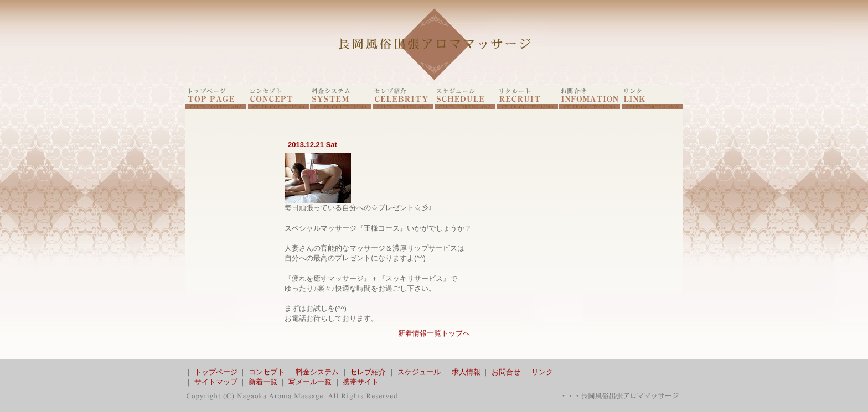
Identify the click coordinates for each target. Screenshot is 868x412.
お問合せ (506, 372)
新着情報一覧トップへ (434, 333)
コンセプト (267, 372)
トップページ (216, 372)
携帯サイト (361, 382)
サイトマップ (216, 382)
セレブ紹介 (368, 372)
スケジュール (419, 372)
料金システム (317, 372)
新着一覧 (263, 382)
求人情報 (466, 372)
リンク (542, 372)
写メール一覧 (310, 382)
